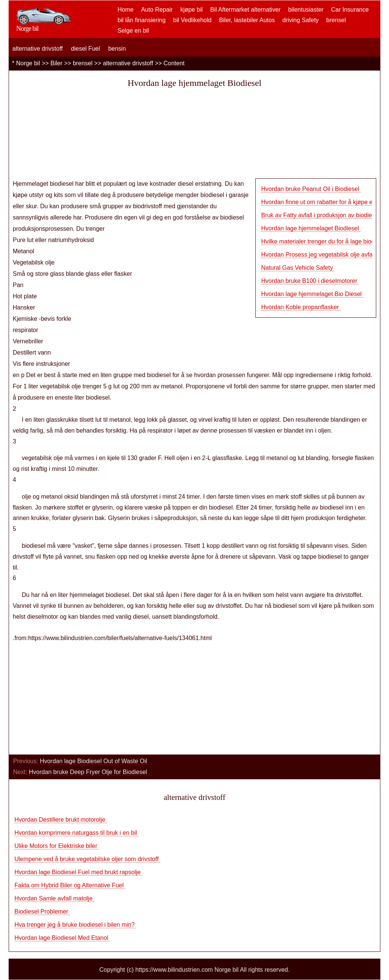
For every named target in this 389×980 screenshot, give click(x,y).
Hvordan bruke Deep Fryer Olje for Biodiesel (89, 772)
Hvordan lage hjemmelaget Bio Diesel (312, 294)
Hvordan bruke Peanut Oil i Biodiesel (311, 189)
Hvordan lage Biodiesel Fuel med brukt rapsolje (78, 872)
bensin (117, 49)
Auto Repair (157, 10)
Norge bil (28, 63)
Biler (56, 63)
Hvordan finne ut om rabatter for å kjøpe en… (321, 202)
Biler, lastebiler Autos (247, 20)
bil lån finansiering (142, 20)
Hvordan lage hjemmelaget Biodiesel (311, 228)
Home (126, 10)
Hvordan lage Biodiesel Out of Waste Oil (94, 761)
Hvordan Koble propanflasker (301, 307)
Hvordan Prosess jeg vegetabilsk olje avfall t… (323, 255)
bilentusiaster (306, 10)
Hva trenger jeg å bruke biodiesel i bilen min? (75, 925)
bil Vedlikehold (192, 20)
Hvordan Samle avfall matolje (54, 898)
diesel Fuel (85, 49)
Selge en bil (133, 31)
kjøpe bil (191, 10)
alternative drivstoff (38, 49)
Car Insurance (350, 10)
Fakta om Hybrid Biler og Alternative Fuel (70, 885)
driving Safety (301, 20)
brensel (336, 20)
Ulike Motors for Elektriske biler (57, 846)
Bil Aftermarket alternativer (246, 10)
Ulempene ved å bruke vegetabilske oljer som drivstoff (87, 859)
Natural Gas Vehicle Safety (298, 268)
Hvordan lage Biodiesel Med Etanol (62, 938)
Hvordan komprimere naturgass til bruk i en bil (76, 833)
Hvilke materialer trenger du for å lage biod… (321, 241)
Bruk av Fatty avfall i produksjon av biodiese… (323, 215)
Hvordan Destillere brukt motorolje (60, 820)
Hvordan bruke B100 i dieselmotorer (310, 281)
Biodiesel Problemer (42, 912)
